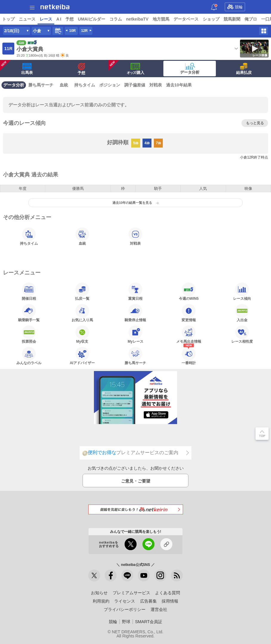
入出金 (242, 313)
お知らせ (99, 593)
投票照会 (29, 334)
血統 (64, 85)
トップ (8, 19)
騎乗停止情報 (135, 313)
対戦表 (156, 85)
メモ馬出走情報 (189, 334)
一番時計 (189, 356)
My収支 (82, 334)
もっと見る (255, 123)
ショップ (211, 19)
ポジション (110, 85)
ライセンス (125, 601)
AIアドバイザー (82, 356)
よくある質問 (168, 593)
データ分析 (190, 69)
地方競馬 (161, 19)
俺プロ (251, 19)
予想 (69, 19)
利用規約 (101, 601)
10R (72, 31)
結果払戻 (244, 69)
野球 (126, 622)
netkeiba (55, 7)
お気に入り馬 (82, 313)
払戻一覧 (82, 291)
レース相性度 (242, 334)
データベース (186, 19)
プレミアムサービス (131, 593)
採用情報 (170, 601)
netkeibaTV (137, 19)
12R (84, 31)
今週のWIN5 (189, 291)
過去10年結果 (179, 85)
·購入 (127, 67)
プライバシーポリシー (125, 609)
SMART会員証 (149, 622)
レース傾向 (242, 291)
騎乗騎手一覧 (29, 313)
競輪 (235, 7)
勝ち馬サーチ (41, 85)
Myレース (135, 334)
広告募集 (148, 601)
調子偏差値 (135, 85)
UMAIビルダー (92, 19)
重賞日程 (135, 291)
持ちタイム (85, 85)
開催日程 (29, 291)
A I (59, 19)
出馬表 (16, 67)
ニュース (27, 19)
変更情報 (189, 313)
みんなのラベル (29, 356)
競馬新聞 (232, 19)
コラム (116, 19)
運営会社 (159, 609)
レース (46, 19)
